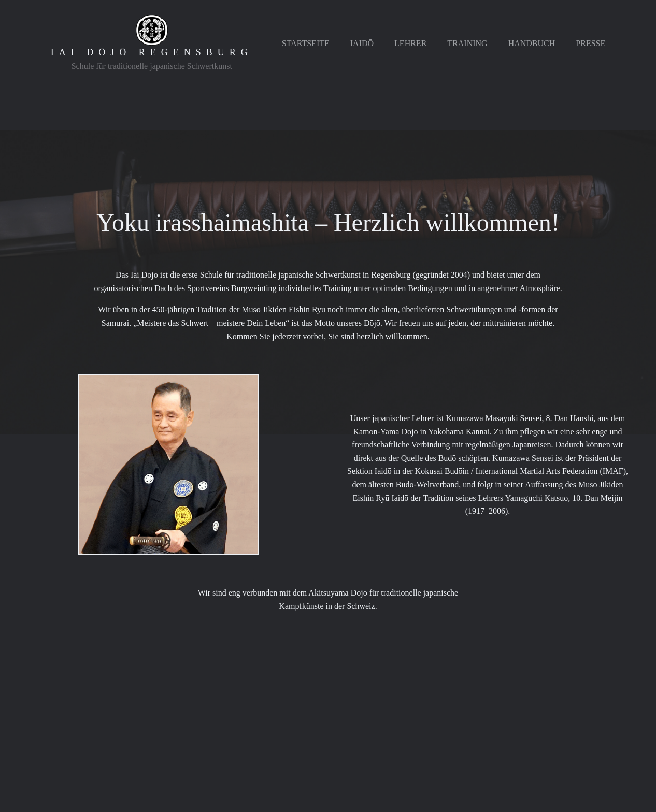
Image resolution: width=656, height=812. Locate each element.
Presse (590, 43)
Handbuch (532, 43)
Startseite (306, 43)
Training (467, 43)
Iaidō (362, 43)
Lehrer (410, 43)
